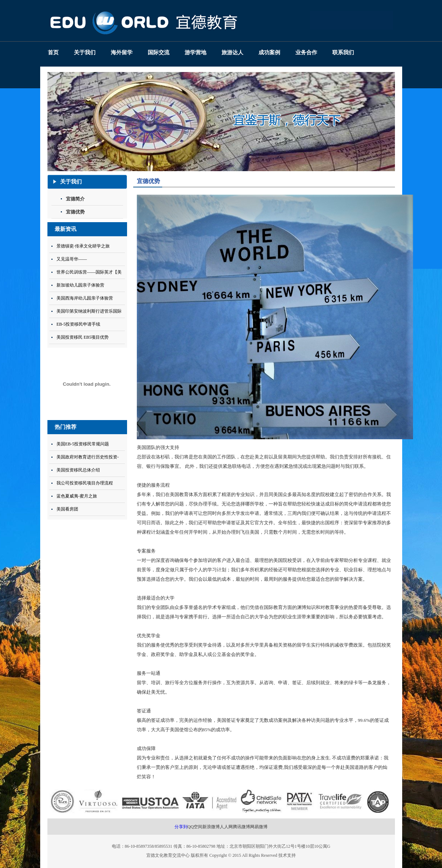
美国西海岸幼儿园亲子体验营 (85, 298)
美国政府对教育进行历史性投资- (88, 457)
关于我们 (85, 52)
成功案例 (269, 52)
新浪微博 (211, 827)
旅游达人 (232, 52)
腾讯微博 (241, 827)
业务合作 (306, 52)
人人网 (226, 827)
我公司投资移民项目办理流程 (85, 483)
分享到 (181, 827)
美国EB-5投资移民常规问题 (83, 444)
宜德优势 (75, 212)
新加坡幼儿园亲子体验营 (80, 285)
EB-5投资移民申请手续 (78, 324)
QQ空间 (195, 827)
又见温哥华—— (72, 259)
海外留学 (122, 52)
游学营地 (195, 52)
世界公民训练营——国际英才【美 (89, 272)
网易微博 (259, 827)
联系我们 (343, 52)
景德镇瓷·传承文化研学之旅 (83, 246)
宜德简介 (75, 199)
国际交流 (159, 52)
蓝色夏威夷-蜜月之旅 (77, 496)
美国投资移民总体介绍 (78, 470)
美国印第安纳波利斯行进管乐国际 (89, 311)
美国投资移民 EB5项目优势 (83, 337)
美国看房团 (67, 509)
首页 (53, 52)
